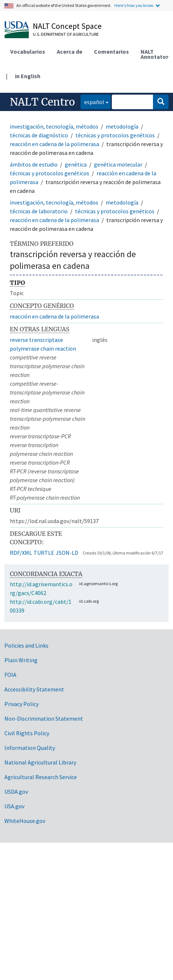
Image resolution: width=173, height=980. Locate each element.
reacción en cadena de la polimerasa (54, 144)
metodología (122, 126)
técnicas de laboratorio (39, 211)
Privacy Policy (21, 704)
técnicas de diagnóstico (39, 135)
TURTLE (44, 553)
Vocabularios (28, 52)
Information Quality (30, 748)
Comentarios (111, 52)
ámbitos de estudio (34, 164)
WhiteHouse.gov (25, 821)
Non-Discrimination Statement (44, 718)
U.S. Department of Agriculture (66, 34)
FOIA (10, 675)
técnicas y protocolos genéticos (115, 135)
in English (28, 76)
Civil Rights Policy (27, 733)
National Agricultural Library (40, 762)
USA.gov (14, 806)
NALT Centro (42, 102)
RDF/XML (21, 553)
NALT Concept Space (67, 26)
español (92, 101)
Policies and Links (26, 645)
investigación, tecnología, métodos (54, 126)
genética (76, 164)
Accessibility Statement (34, 689)
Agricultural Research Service (41, 777)
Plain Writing (21, 660)
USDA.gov (16, 792)
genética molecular (118, 164)
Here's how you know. (134, 5)
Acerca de (70, 52)
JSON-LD (67, 553)
